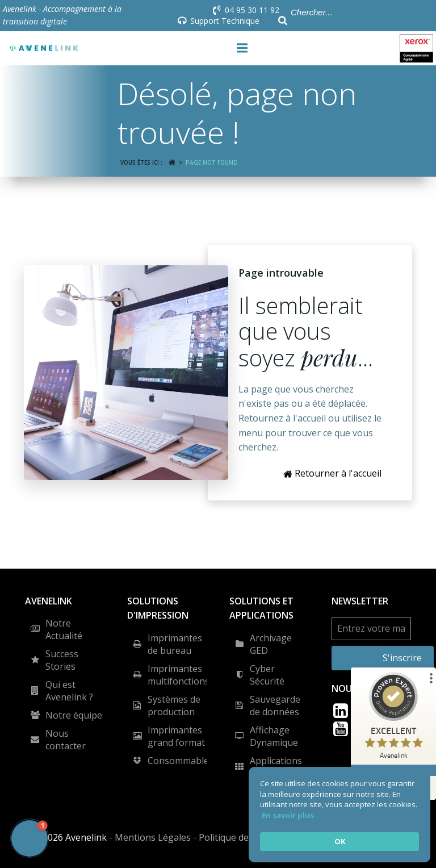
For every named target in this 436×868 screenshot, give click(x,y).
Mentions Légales (153, 837)
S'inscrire (402, 658)
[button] (30, 838)
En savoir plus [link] (288, 815)
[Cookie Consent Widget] (339, 815)
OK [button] (340, 841)
